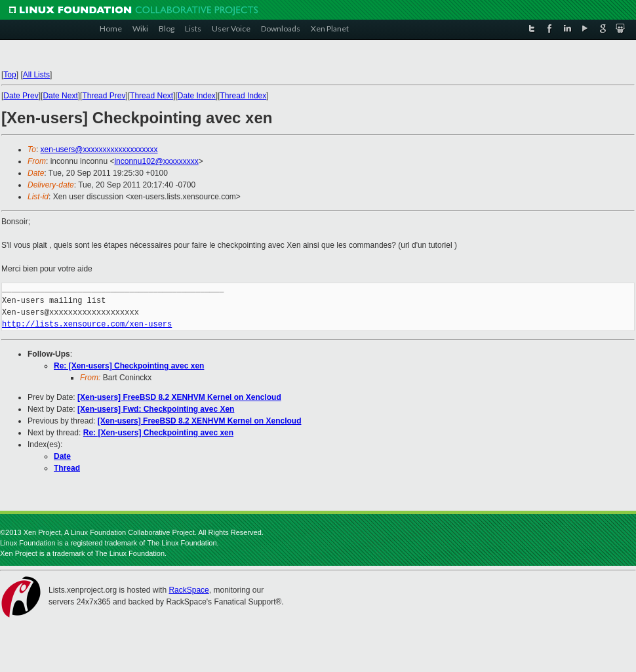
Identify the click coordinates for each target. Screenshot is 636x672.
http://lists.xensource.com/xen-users (87, 324)
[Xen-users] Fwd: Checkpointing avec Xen (156, 409)
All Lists (36, 75)
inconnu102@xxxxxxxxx (156, 161)
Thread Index (244, 96)
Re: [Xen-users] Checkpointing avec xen (129, 366)
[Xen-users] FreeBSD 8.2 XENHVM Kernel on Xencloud (179, 397)
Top (10, 75)
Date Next (60, 96)
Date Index (197, 96)
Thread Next (151, 96)
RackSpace (189, 590)
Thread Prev (104, 96)
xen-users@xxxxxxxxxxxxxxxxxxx (99, 149)
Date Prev (21, 96)
